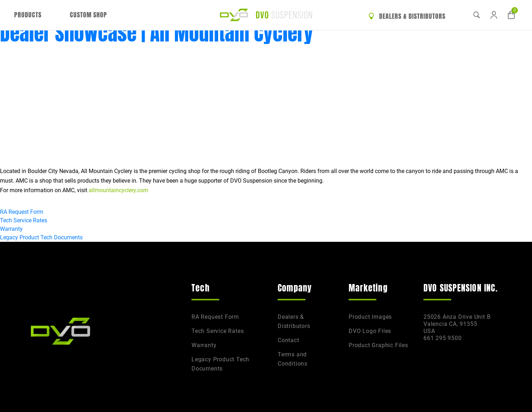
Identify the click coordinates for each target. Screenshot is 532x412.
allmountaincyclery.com (118, 190)
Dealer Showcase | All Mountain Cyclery (157, 33)
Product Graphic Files (378, 345)
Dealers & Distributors (407, 16)
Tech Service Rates (24, 220)
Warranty (11, 229)
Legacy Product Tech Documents (41, 237)
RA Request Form (22, 212)
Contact (289, 340)
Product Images (370, 317)
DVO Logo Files (370, 331)
